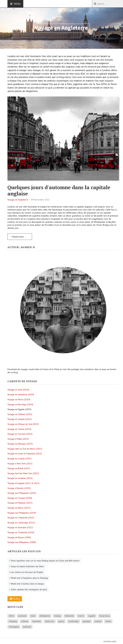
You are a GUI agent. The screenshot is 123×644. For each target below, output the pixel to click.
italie (33, 616)
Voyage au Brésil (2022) (19, 468)
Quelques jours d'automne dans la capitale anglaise (59, 190)
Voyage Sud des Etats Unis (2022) (23, 473)
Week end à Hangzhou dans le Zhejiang (29, 578)
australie (22, 616)
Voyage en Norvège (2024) (20, 404)
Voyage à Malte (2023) (18, 439)
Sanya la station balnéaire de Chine (27, 566)
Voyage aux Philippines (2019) (22, 493)
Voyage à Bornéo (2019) (19, 488)
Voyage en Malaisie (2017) (20, 503)
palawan (27, 627)
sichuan (25, 621)
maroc (81, 616)
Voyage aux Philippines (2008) (22, 542)
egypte (92, 616)
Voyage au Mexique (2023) (20, 444)
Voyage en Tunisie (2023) (19, 429)
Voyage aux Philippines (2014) (22, 513)
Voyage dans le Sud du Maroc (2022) (25, 449)
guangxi (87, 621)
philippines (45, 616)
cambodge (73, 621)
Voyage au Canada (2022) (19, 459)
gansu (61, 621)
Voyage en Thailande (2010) (21, 532)
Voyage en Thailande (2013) (21, 518)
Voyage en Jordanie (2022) (20, 478)
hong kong (104, 616)
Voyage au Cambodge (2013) (21, 523)
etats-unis (50, 621)
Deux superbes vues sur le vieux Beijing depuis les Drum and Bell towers (45, 561)
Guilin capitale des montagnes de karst (29, 589)
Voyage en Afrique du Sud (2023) (23, 424)
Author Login (110, 641)
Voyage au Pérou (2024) (19, 399)
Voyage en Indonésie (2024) (21, 394)
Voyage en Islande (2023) (20, 419)
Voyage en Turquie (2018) (20, 498)
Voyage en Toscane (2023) (20, 434)
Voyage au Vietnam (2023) (20, 414)
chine (11, 616)
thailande (69, 616)
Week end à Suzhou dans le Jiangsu (27, 584)
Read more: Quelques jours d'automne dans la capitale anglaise (22, 237)
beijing (57, 616)
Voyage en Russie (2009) (19, 537)
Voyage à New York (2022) (20, 464)
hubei (108, 621)
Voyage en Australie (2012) (20, 527)
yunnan (98, 621)
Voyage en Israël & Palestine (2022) (25, 454)
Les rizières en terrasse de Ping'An (27, 572)
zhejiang (13, 621)
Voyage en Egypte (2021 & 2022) (23, 483)
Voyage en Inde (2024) (18, 390)
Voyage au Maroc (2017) (19, 508)
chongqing (14, 627)
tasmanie (37, 621)
